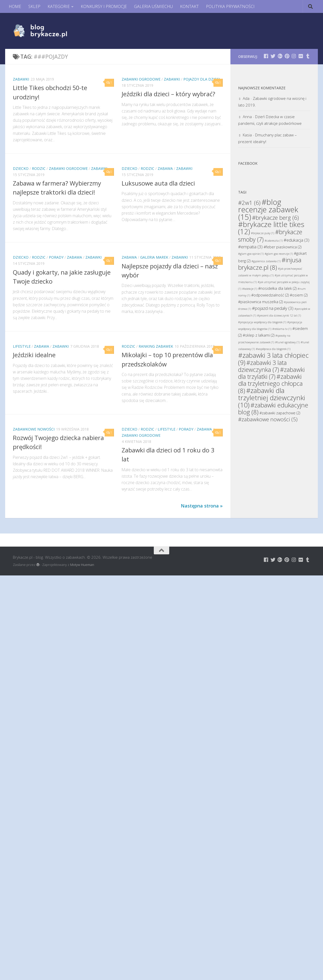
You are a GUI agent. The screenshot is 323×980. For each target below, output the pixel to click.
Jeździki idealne (34, 355)
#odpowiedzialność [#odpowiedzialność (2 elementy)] (270, 295)
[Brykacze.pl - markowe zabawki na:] (266, 56)
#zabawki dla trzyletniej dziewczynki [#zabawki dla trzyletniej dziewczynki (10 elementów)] (272, 398)
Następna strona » (202, 506)
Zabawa (165, 168)
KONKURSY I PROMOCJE (104, 6)
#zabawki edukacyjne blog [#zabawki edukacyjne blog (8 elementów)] (273, 408)
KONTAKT (189, 6)
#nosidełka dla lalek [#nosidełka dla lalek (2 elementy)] (277, 288)
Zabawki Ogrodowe (141, 79)
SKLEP (34, 6)
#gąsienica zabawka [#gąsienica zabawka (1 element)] (266, 261)
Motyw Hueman (82, 565)
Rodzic (39, 168)
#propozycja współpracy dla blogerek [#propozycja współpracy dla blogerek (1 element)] (262, 322)
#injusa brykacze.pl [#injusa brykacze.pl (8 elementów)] (270, 264)
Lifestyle (22, 346)
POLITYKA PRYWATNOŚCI (230, 6)
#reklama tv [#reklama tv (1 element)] (282, 329)
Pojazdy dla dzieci (202, 79)
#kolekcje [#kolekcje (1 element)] (250, 289)
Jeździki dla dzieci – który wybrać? (168, 94)
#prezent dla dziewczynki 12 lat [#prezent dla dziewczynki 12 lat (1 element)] (279, 316)
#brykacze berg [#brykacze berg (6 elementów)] (275, 217)
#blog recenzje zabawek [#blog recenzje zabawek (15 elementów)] (268, 209)
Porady (56, 257)
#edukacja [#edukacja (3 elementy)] (297, 240)
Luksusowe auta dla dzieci (158, 183)
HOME (15, 6)
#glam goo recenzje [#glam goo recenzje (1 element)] (279, 254)
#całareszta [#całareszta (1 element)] (274, 241)
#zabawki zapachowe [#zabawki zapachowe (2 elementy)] (280, 413)
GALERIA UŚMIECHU (153, 6)
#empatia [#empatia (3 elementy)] (250, 247)
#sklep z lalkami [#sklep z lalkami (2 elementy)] (259, 335)
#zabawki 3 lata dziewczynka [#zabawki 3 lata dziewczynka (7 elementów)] (262, 366)
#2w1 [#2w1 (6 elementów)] (249, 203)
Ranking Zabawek (156, 346)
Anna (247, 117)
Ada (246, 98)
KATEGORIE (59, 6)
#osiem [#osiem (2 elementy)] (299, 295)
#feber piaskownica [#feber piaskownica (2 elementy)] (282, 247)
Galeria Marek (154, 257)
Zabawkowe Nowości (34, 429)
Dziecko (21, 168)
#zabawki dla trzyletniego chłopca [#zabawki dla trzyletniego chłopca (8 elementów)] (270, 383)
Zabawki (21, 79)
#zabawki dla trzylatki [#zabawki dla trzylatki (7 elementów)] (271, 373)
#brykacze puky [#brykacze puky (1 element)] (263, 233)
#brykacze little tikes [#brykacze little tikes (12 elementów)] (271, 228)
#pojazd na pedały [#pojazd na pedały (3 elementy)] (273, 308)
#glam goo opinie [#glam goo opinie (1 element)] (251, 254)
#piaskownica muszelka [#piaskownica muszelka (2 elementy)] (261, 302)
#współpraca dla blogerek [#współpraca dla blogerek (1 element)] (273, 349)
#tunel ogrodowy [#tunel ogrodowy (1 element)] (287, 342)
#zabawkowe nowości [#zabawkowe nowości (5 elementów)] (268, 419)
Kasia (247, 135)
